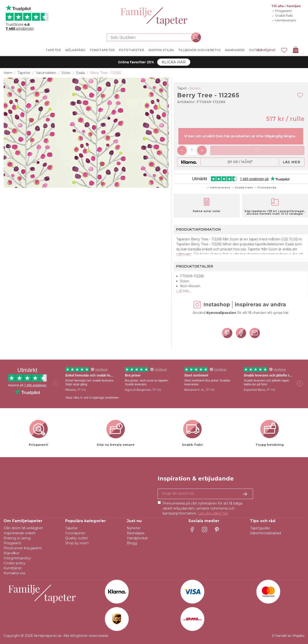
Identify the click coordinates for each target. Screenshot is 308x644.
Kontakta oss (14, 573)
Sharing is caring (17, 538)
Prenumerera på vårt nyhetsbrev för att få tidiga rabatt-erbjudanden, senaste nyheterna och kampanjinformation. (203, 508)
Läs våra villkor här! (213, 513)
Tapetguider (260, 528)
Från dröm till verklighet (23, 528)
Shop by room (77, 543)
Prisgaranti (12, 543)
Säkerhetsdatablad (265, 533)
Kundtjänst (266, 50)
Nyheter (134, 528)
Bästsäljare (136, 533)
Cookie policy (15, 563)
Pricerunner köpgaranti (23, 548)
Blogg (132, 543)
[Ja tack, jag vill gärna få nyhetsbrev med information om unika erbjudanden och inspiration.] (205, 494)
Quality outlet (76, 538)
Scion (195, 88)
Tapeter (72, 528)
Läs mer (292, 162)
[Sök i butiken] (151, 37)
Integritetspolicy (17, 558)
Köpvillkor (12, 553)
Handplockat (137, 538)
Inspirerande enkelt (20, 533)
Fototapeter (75, 533)
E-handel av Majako (288, 636)
